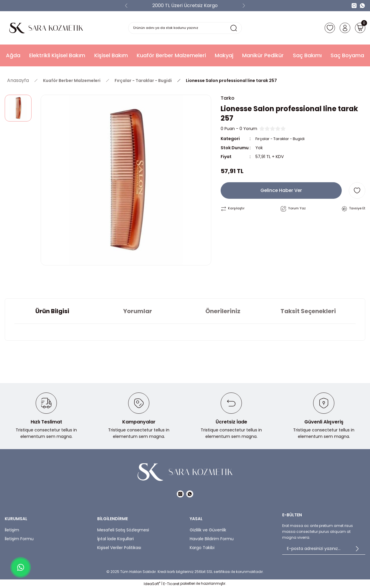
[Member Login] (343, 28)
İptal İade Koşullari (115, 539)
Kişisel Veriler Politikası (119, 548)
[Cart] (359, 28)
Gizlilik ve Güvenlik (208, 530)
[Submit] (357, 549)
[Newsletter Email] (324, 549)
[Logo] (46, 28)
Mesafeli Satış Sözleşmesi (123, 530)
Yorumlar (138, 311)
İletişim (12, 530)
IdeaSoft (152, 584)
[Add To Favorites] (357, 191)
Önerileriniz (223, 311)
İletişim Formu (19, 539)
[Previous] (126, 6)
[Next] (244, 6)
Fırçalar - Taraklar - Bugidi (282, 139)
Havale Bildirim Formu (212, 539)
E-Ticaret (171, 584)
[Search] (185, 28)
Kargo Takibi (202, 548)
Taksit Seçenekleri (308, 311)
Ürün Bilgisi (52, 311)
